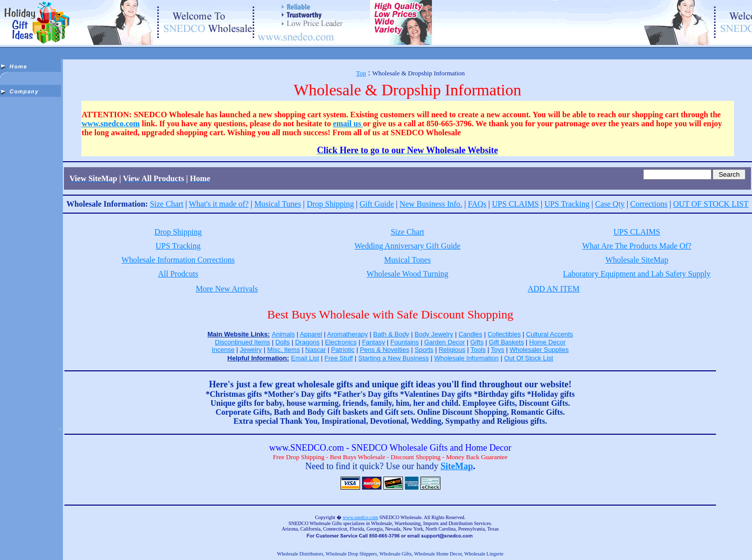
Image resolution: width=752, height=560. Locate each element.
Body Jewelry (434, 334)
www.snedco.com (111, 124)
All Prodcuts (178, 274)
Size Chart (167, 204)
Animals (283, 334)
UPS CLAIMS (515, 204)
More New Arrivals (227, 289)
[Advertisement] (31, 250)
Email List (305, 358)
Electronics (341, 342)
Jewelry (251, 350)
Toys (498, 350)
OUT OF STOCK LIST (711, 204)
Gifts (477, 342)
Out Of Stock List (528, 358)
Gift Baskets (506, 342)
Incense (223, 350)
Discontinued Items (242, 342)
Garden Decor (444, 342)
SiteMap (457, 466)
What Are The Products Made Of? (637, 246)
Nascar (315, 350)
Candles (470, 334)
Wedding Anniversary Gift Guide (407, 246)
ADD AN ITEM (554, 289)
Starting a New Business (393, 358)
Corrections (649, 204)
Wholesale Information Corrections (178, 260)
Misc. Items (284, 350)
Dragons (307, 342)
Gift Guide (377, 204)
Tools (478, 350)
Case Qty (610, 204)
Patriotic (343, 350)
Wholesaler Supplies (539, 350)
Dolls (282, 342)
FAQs (477, 204)
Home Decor (548, 342)
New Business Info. (431, 204)
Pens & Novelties (385, 350)
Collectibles (504, 334)
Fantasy (374, 342)
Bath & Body (391, 334)
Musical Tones (407, 260)
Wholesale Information (466, 358)
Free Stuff (339, 358)
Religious (452, 350)
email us (348, 124)
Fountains (405, 342)
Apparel (311, 334)
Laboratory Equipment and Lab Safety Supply (637, 274)
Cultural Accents (550, 334)
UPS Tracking (567, 204)
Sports (424, 350)
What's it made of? (219, 204)
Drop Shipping (330, 204)
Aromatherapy (348, 334)
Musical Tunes (278, 204)
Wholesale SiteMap (637, 260)
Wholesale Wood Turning (407, 274)
